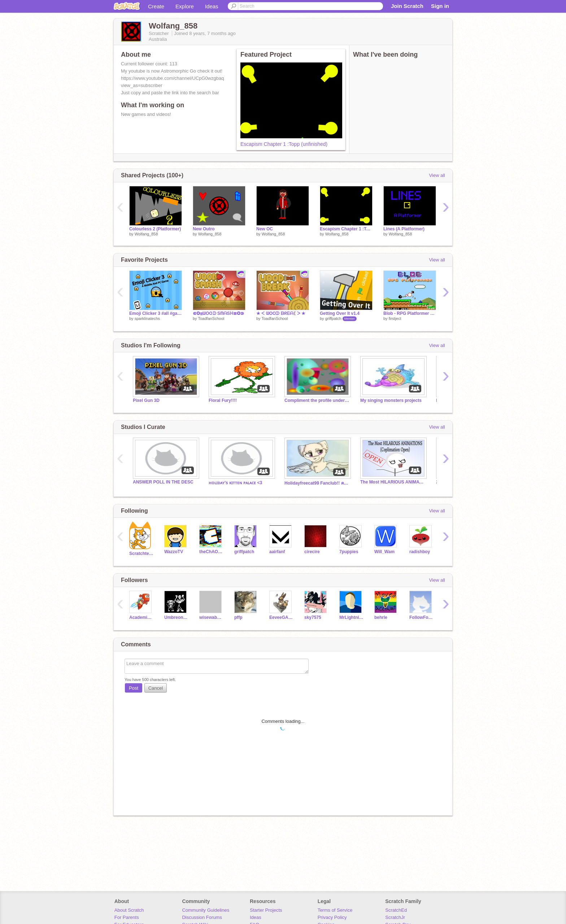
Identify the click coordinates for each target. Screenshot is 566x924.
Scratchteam (141, 554)
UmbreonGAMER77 (176, 617)
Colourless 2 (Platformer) (155, 229)
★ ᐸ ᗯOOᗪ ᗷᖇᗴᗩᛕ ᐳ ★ (281, 313)
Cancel (156, 688)
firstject (395, 318)
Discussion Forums (202, 917)
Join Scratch (407, 6)
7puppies (349, 552)
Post (134, 688)
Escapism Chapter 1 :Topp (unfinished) (284, 144)
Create (156, 6)
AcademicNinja (141, 617)
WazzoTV (174, 552)
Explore (185, 6)
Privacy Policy (332, 917)
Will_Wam (384, 552)
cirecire (312, 552)
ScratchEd (396, 910)
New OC (265, 229)
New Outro (204, 229)
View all (437, 175)
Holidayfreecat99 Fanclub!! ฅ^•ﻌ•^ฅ (317, 483)
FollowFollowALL (421, 617)
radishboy (420, 552)
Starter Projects (266, 910)
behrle (381, 617)
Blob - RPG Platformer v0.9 (410, 313)
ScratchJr (395, 917)
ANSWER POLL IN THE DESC (163, 482)
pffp (238, 617)
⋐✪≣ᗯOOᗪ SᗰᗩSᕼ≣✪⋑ (218, 313)
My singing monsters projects (391, 400)
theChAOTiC (211, 552)
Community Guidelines (206, 910)
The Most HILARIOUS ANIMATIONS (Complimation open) (393, 482)
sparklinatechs (147, 318)
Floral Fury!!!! (223, 400)
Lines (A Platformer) (404, 229)
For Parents (127, 917)
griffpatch (333, 318)
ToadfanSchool (211, 318)
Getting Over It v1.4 (340, 313)
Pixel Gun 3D (146, 400)
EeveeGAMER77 (281, 617)
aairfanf (277, 552)
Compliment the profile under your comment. (317, 400)
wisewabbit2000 (211, 617)
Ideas (212, 6)
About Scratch (129, 910)
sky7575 (313, 617)
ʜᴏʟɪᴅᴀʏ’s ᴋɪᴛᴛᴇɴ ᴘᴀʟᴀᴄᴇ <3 (235, 483)
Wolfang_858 (146, 234)
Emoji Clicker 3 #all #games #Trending (156, 313)
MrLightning (351, 617)
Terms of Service (335, 910)
